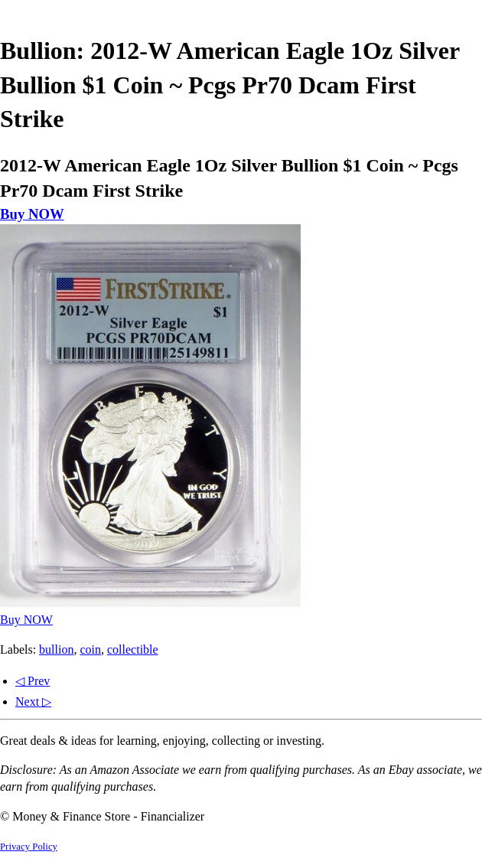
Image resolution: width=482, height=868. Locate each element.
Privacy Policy (29, 847)
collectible (133, 649)
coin (90, 649)
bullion (56, 649)
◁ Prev (33, 681)
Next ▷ (33, 702)
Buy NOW (32, 214)
